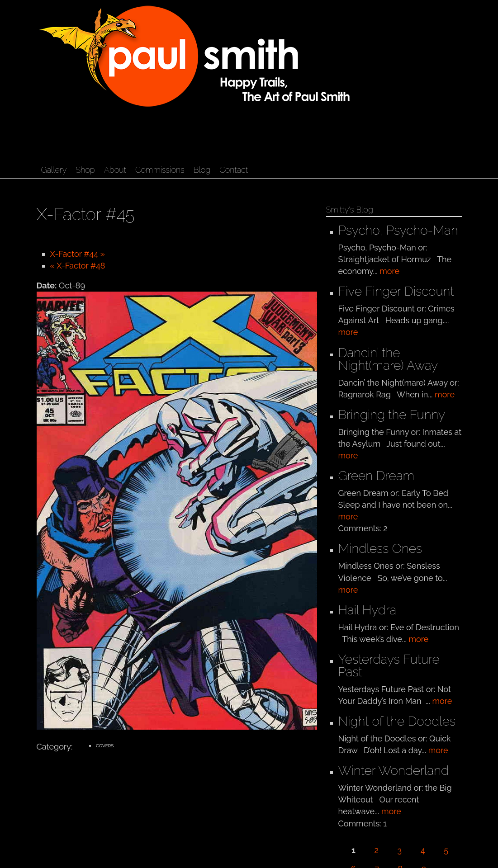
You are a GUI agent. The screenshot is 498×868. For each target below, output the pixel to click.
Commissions (160, 170)
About (115, 170)
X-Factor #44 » (78, 254)
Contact (234, 170)
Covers (105, 746)
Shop (85, 170)
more (389, 271)
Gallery (54, 170)
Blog (202, 170)
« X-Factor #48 (78, 266)
